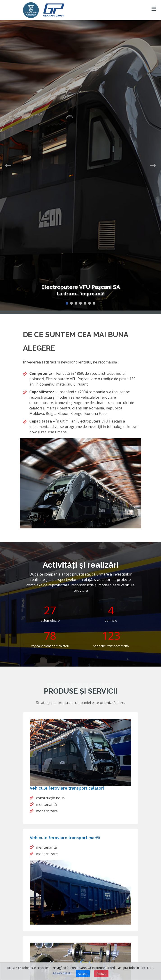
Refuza (101, 974)
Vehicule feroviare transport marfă (65, 838)
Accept (83, 974)
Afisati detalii (62, 973)
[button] (8, 158)
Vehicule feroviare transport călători (67, 788)
